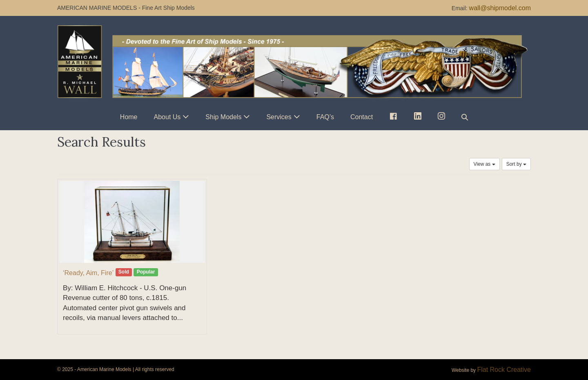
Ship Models (223, 117)
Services (279, 117)
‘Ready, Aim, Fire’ (88, 273)
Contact (362, 117)
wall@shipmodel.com (500, 8)
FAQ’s (325, 117)
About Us (167, 117)
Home (129, 117)
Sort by (516, 164)
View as (484, 164)
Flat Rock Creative (504, 370)
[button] (465, 117)
